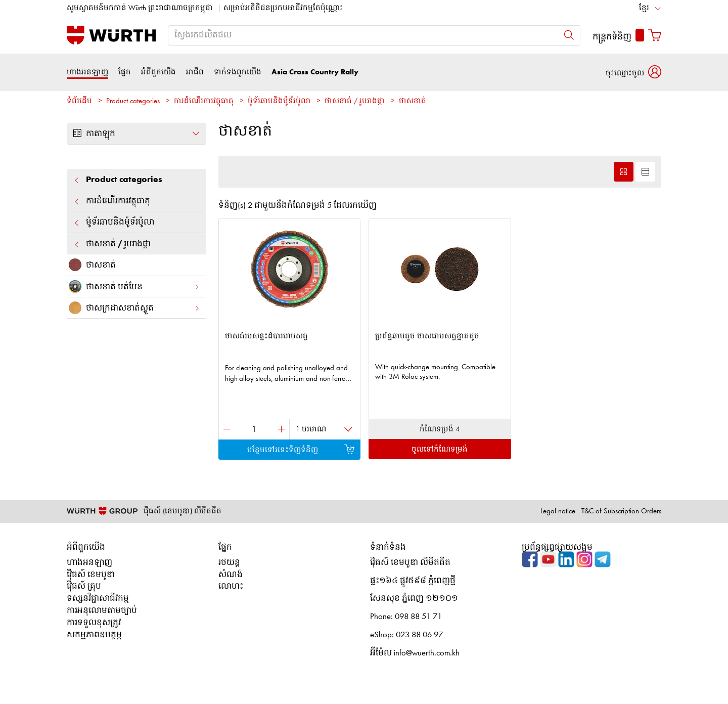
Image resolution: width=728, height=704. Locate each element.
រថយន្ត (229, 563)
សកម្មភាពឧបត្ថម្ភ (94, 635)
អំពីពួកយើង (158, 72)
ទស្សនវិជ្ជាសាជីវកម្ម (98, 599)
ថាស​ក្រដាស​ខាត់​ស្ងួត (133, 308)
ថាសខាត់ (413, 101)
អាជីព (195, 72)
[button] (633, 72)
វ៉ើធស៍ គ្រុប (84, 586)
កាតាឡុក (136, 134)
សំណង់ (231, 575)
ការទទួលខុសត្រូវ (94, 623)
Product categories (133, 101)
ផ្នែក (125, 72)
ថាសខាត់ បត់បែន (133, 287)
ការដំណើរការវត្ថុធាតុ (204, 101)
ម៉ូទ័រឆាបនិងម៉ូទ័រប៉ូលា (279, 101)
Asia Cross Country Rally (315, 72)
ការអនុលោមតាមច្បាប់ (102, 611)
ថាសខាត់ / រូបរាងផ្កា (355, 101)
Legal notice (558, 512)
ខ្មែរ (644, 8)
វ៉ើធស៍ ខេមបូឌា (91, 575)
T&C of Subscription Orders (621, 512)
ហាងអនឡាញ (87, 72)
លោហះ (231, 586)
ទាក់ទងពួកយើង (238, 72)
